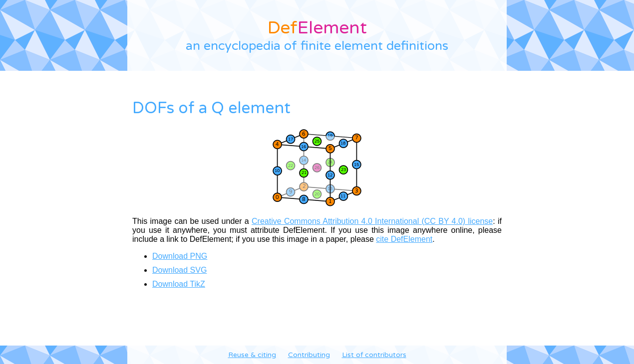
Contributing (309, 355)
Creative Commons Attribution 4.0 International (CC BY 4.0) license (372, 221)
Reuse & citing (252, 355)
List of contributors (374, 355)
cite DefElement (404, 239)
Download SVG (179, 270)
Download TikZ (179, 284)
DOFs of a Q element (211, 108)
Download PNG (180, 256)
